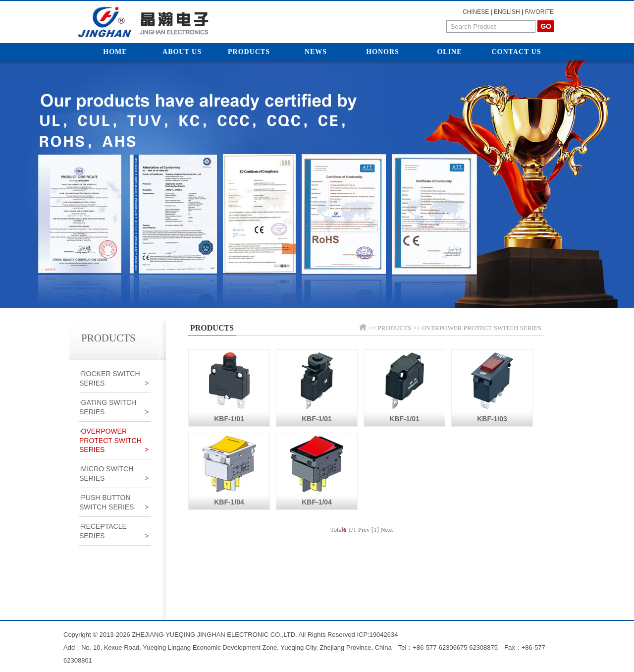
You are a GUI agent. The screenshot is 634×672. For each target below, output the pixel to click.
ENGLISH (507, 12)
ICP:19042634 (377, 635)
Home (115, 52)
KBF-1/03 (492, 386)
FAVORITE (539, 12)
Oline (449, 52)
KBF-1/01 (229, 386)
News (316, 52)
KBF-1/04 (229, 470)
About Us (182, 52)
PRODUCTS (395, 328)
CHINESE (476, 12)
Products (249, 52)
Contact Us (516, 52)
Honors (383, 52)
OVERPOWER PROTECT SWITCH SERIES (482, 328)
